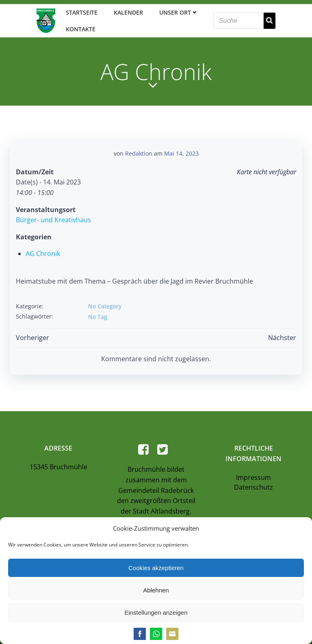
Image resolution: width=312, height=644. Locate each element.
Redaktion (139, 153)
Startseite (82, 12)
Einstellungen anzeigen (156, 613)
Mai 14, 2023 (181, 153)
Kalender (128, 12)
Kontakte (81, 29)
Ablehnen (156, 590)
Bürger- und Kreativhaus (53, 220)
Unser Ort (179, 12)
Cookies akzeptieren (156, 568)
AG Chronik (43, 254)
